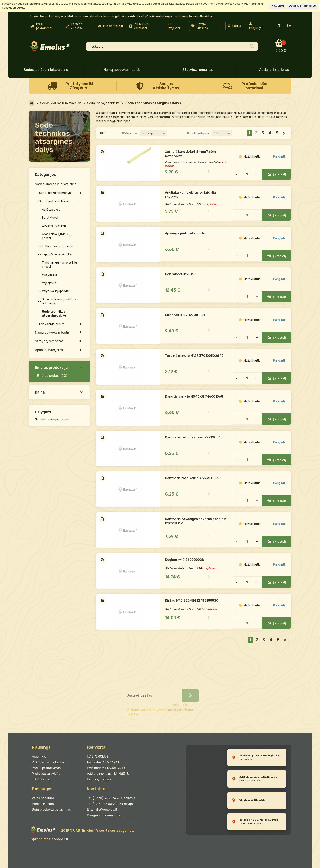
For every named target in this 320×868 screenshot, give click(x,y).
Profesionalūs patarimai (254, 86)
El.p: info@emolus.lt (102, 810)
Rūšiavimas (130, 134)
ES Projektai (174, 26)
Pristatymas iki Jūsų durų (79, 86)
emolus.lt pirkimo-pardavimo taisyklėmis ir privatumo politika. (160, 710)
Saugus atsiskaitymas (166, 86)
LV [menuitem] (289, 26)
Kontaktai (97, 789)
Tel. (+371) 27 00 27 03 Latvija (110, 804)
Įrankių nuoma (43, 804)
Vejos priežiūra (43, 798)
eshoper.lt (60, 839)
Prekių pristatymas (46, 768)
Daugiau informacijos (302, 6)
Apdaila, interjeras (274, 70)
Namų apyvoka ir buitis (122, 70)
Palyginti (279, 157)
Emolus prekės (48, 376)
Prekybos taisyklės (46, 774)
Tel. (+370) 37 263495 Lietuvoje (111, 798)
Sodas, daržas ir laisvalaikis (46, 70)
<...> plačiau (211, 204)
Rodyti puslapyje (198, 134)
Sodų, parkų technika (103, 103)
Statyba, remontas (198, 70)
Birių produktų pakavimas (51, 810)
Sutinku (279, 6)
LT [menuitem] (278, 26)
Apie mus (39, 757)
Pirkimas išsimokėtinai (49, 762)
